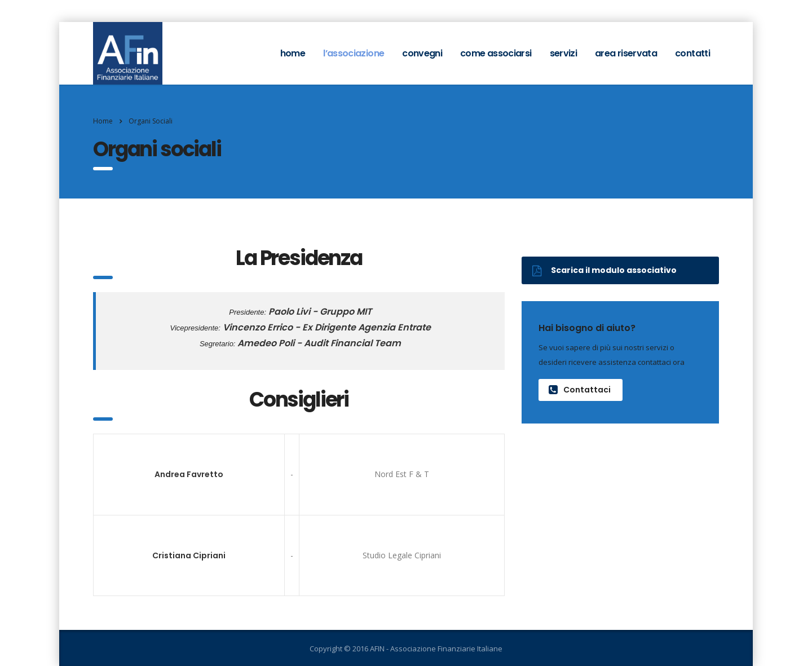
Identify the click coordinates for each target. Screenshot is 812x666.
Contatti (692, 53)
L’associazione (354, 53)
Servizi (564, 53)
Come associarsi (496, 53)
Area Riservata (626, 53)
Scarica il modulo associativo (604, 270)
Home (103, 121)
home (293, 53)
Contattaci (580, 390)
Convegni (422, 53)
